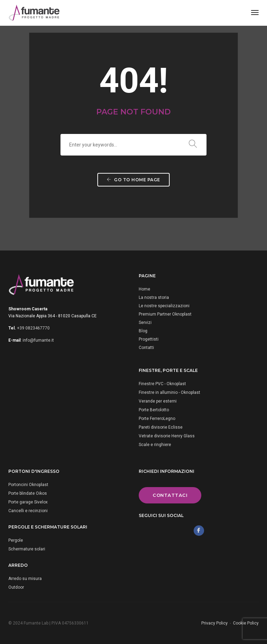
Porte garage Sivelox (28, 502)
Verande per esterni (158, 401)
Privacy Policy (215, 623)
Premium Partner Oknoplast (165, 314)
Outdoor (16, 587)
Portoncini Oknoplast (28, 485)
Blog (143, 331)
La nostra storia (154, 297)
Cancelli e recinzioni (28, 511)
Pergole (16, 540)
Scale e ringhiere (155, 445)
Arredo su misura (25, 579)
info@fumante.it (38, 340)
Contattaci (170, 495)
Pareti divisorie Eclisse (161, 427)
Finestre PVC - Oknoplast (162, 384)
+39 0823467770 (33, 328)
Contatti (146, 348)
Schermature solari (27, 549)
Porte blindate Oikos (28, 493)
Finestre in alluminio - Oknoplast (169, 392)
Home (144, 289)
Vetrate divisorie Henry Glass (167, 436)
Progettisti (149, 339)
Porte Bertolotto (154, 410)
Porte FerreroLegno (157, 419)
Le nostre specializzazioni (164, 306)
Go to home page (133, 180)
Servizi (145, 323)
